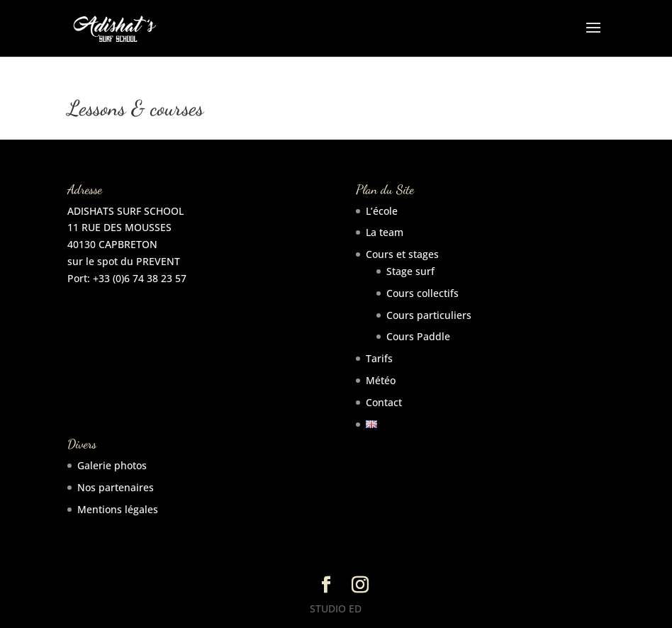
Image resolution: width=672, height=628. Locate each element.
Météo (381, 380)
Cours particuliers (429, 315)
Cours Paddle (418, 336)
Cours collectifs (422, 293)
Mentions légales (118, 509)
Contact (384, 402)
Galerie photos (112, 465)
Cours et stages (402, 254)
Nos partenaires (116, 487)
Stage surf (410, 271)
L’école (382, 211)
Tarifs (379, 358)
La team (385, 232)
